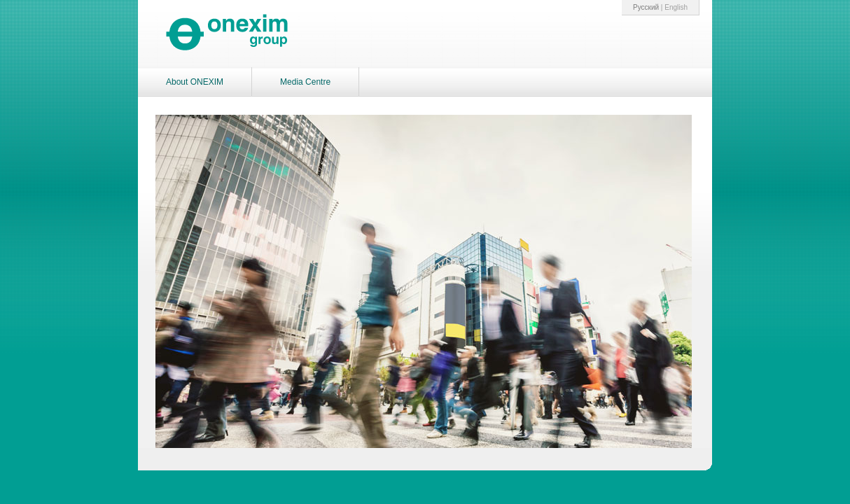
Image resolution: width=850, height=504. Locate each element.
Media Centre (305, 82)
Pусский (646, 7)
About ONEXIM (195, 82)
